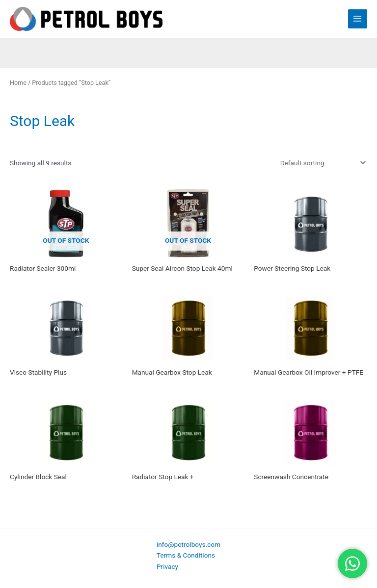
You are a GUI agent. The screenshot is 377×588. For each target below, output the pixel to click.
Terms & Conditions (186, 555)
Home (18, 83)
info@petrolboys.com (188, 544)
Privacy (167, 566)
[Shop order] (321, 163)
